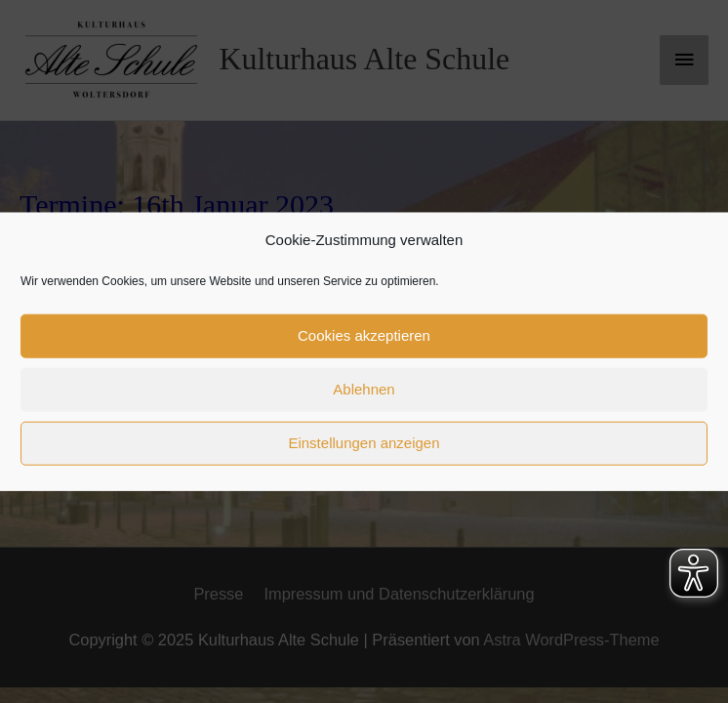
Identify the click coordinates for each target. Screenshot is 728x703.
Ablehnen (364, 389)
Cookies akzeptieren (364, 335)
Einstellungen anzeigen (364, 443)
